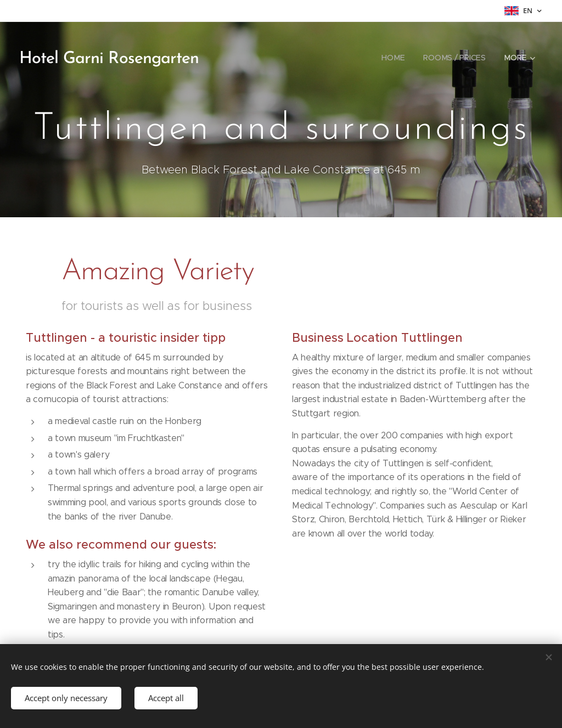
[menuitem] (393, 58)
